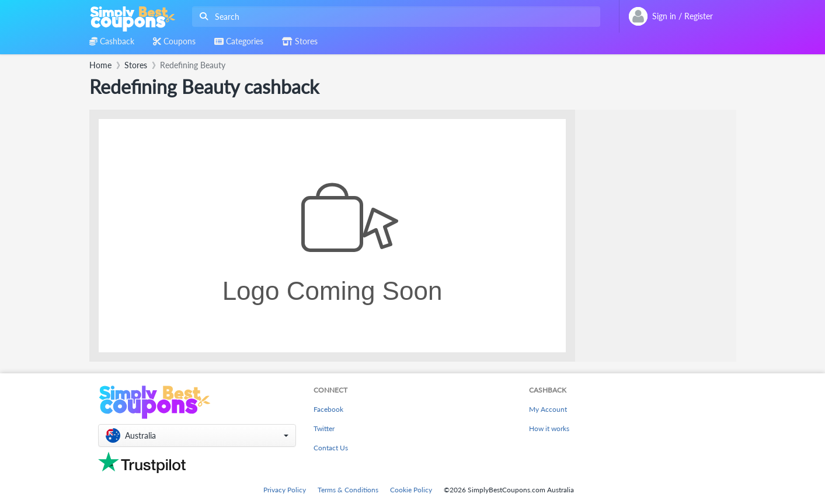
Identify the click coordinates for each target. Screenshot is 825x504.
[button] (197, 435)
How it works (549, 428)
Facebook (328, 409)
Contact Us (331, 448)
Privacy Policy (285, 490)
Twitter (324, 428)
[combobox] (394, 17)
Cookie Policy (411, 490)
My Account (548, 409)
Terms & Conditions (348, 490)
